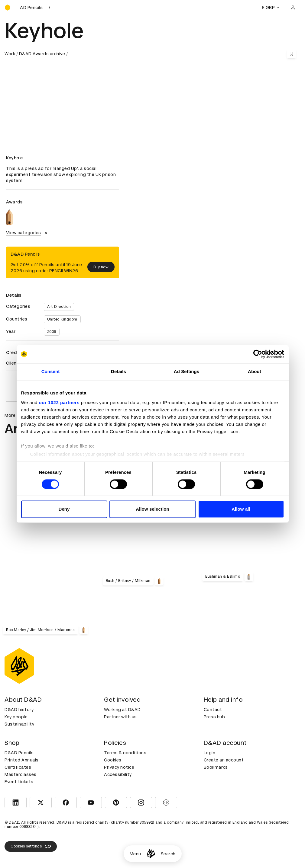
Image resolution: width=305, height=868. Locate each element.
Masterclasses (21, 774)
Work (10, 54)
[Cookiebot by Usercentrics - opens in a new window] (258, 354)
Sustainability (19, 724)
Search (168, 854)
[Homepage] (151, 854)
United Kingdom (62, 319)
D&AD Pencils (19, 753)
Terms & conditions (125, 753)
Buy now (101, 267)
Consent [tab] (51, 371)
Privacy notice (119, 767)
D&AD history (19, 710)
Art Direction (59, 307)
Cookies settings (31, 846)
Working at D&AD (122, 710)
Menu (135, 854)
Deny (64, 509)
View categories (27, 233)
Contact (213, 710)
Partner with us (120, 717)
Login (210, 753)
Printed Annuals (22, 760)
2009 (52, 332)
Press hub (214, 717)
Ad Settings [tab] (187, 371)
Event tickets (19, 782)
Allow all (241, 509)
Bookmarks (216, 767)
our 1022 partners (59, 402)
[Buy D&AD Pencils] (35, 8)
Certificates (18, 767)
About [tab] (255, 371)
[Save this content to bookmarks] (291, 54)
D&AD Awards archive (42, 54)
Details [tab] (118, 371)
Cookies (113, 760)
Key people (16, 717)
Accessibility (118, 774)
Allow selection (152, 509)
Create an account (224, 760)
